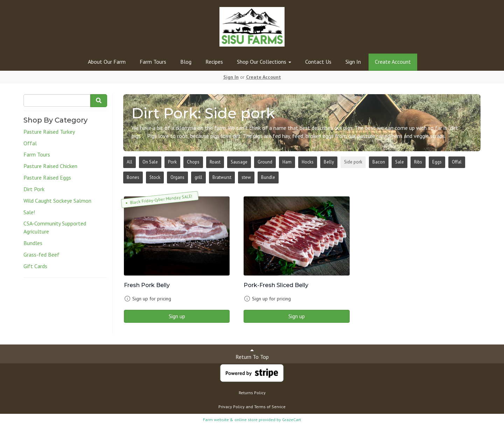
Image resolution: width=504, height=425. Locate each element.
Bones (133, 177)
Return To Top (252, 354)
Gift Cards (35, 266)
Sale (400, 162)
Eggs (437, 162)
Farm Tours (153, 62)
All (129, 162)
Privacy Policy (232, 407)
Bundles (33, 243)
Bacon (379, 162)
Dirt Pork (34, 189)
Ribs (418, 162)
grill (198, 177)
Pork (172, 162)
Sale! (29, 212)
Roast (215, 162)
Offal (30, 143)
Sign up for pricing (152, 299)
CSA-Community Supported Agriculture (55, 227)
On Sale (150, 162)
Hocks (308, 162)
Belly (329, 162)
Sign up (177, 316)
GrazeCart (292, 420)
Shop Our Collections (264, 62)
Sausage (239, 162)
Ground (265, 162)
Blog (186, 62)
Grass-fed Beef (41, 255)
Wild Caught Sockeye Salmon (57, 201)
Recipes (214, 62)
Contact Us (318, 62)
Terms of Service (270, 407)
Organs (177, 177)
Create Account (393, 62)
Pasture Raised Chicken (50, 166)
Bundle (268, 177)
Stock (155, 177)
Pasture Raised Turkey (49, 132)
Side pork (353, 162)
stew (246, 177)
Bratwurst (222, 177)
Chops (193, 162)
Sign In (353, 62)
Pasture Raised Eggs (47, 177)
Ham (287, 162)
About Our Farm (107, 62)
